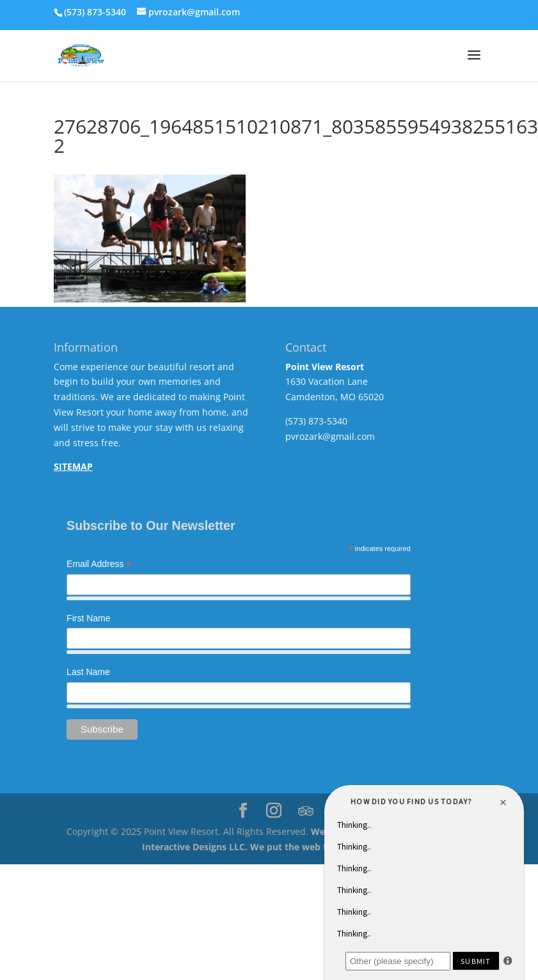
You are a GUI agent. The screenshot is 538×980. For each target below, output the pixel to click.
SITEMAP (73, 466)
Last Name (88, 672)
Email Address (99, 565)
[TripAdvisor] (306, 811)
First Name (88, 618)
